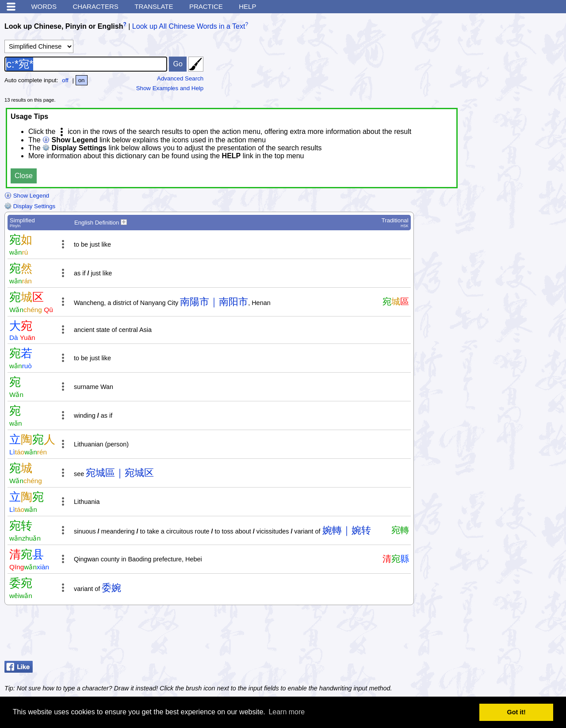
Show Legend (27, 196)
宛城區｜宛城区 (120, 473)
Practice (206, 6)
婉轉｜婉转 (347, 530)
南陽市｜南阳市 (214, 302)
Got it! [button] (516, 712)
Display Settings (30, 206)
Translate (154, 6)
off (65, 80)
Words (44, 6)
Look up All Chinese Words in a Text (189, 26)
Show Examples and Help (170, 88)
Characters (95, 6)
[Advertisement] (491, 635)
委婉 (111, 588)
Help (247, 6)
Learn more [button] (287, 712)
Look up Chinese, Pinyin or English (64, 26)
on (82, 80)
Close (24, 176)
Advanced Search (180, 78)
